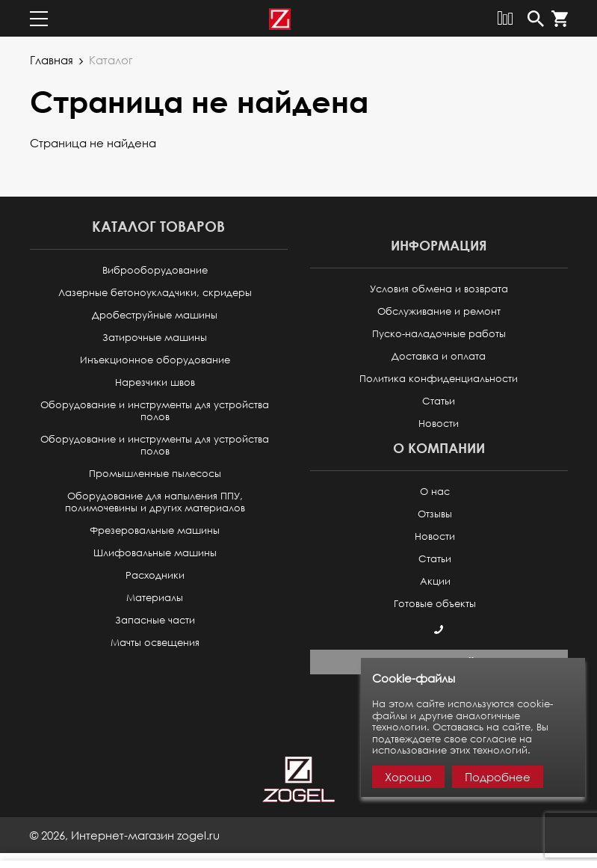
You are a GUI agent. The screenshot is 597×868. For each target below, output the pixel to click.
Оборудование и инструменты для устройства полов (155, 411)
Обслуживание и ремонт (439, 311)
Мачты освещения (155, 643)
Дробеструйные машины (155, 315)
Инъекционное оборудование (155, 360)
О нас (435, 492)
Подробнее (498, 777)
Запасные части (155, 620)
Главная (52, 60)
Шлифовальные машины (155, 553)
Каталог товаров (158, 226)
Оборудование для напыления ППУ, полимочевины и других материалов (155, 502)
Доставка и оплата (439, 356)
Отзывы (435, 514)
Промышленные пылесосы (155, 474)
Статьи (439, 401)
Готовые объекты (435, 604)
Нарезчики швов (155, 382)
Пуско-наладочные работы (439, 334)
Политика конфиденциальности (439, 379)
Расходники (155, 575)
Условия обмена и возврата (439, 289)
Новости (439, 424)
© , (125, 835)
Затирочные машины (155, 338)
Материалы (155, 598)
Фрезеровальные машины (155, 530)
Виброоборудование (155, 270)
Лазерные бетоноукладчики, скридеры (155, 293)
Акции (435, 581)
